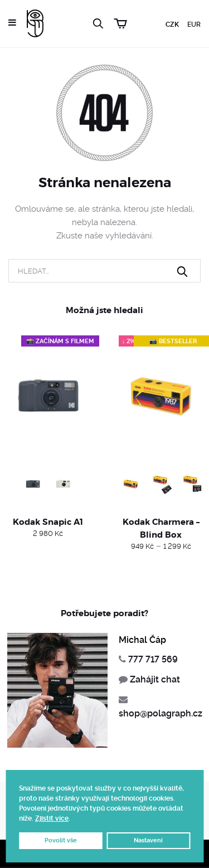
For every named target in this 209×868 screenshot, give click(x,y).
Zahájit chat (155, 679)
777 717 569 (153, 659)
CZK (172, 25)
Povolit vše (61, 840)
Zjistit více (52, 818)
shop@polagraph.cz (161, 713)
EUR (194, 25)
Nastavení (148, 840)
